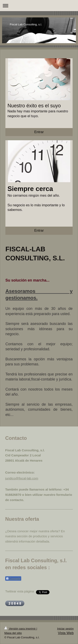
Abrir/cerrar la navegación (39, 6)
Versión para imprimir (20, 629)
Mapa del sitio (13, 633)
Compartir (13, 579)
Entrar (39, 132)
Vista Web (66, 633)
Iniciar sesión (65, 629)
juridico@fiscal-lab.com (22, 478)
